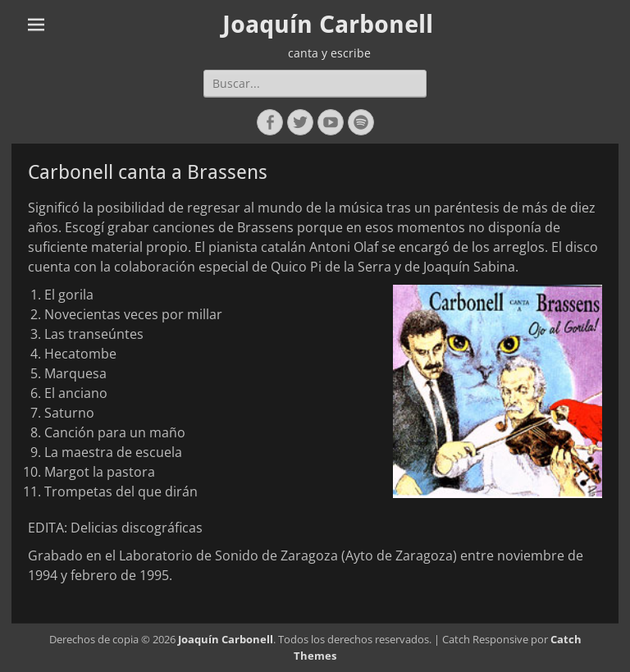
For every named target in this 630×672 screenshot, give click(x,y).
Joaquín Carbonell (328, 24)
